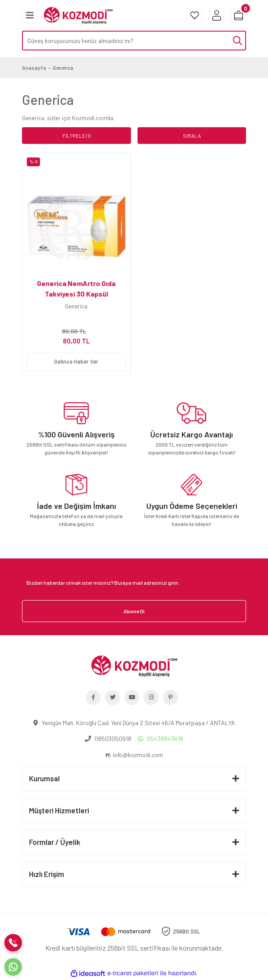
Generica (63, 68)
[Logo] (78, 14)
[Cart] (238, 16)
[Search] (134, 41)
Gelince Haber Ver (76, 361)
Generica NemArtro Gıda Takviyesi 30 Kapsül (76, 288)
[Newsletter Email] (134, 583)
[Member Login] (216, 16)
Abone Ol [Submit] (134, 611)
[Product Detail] (76, 162)
